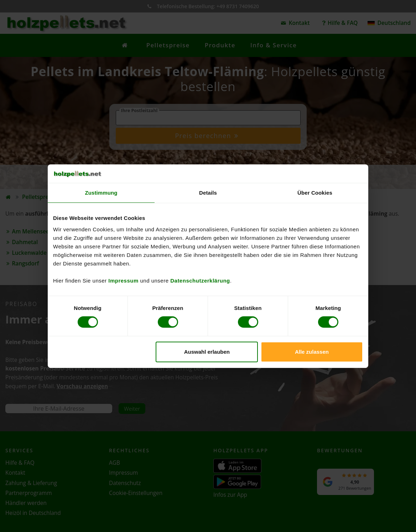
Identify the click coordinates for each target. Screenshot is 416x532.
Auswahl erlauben (207, 352)
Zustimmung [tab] (101, 193)
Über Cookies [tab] (315, 193)
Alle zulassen (312, 352)
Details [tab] (208, 193)
